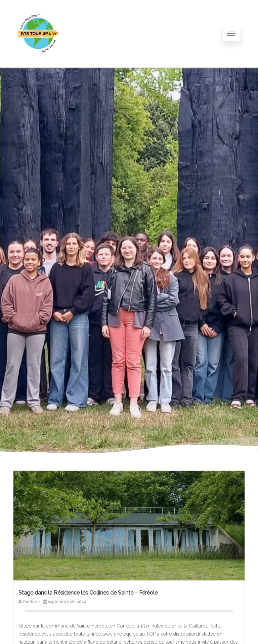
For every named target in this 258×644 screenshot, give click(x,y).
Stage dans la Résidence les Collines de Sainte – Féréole (88, 593)
